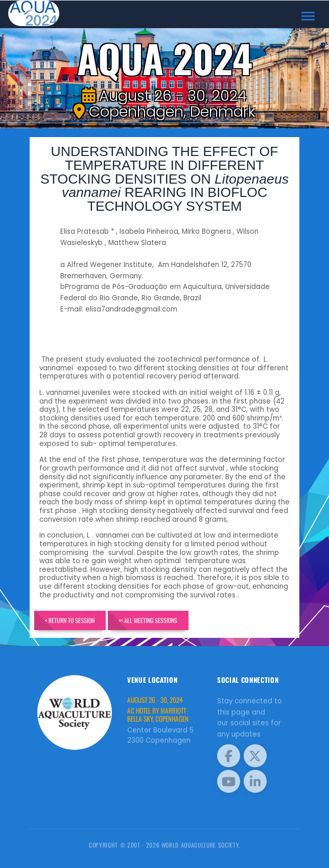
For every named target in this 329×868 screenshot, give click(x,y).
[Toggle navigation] (308, 16)
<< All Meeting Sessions (148, 620)
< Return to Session (70, 620)
